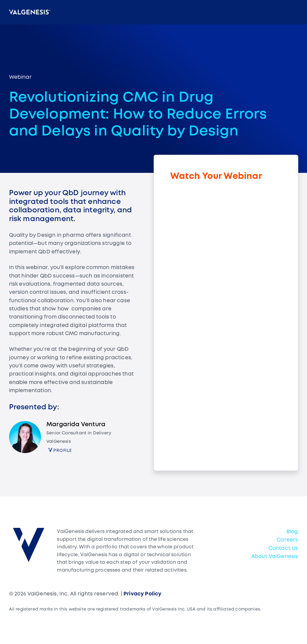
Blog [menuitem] (292, 532)
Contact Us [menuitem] (283, 549)
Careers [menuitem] (287, 540)
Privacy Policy (143, 594)
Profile (63, 451)
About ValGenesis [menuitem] (275, 557)
